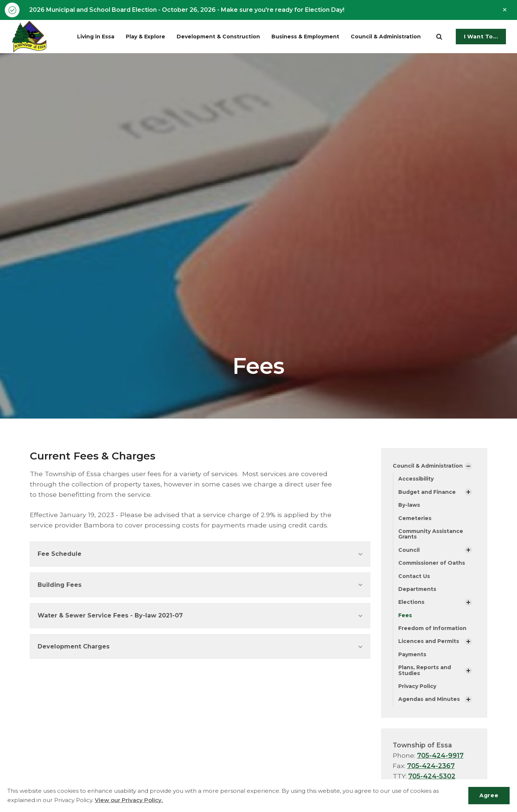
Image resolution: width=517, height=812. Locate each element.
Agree (489, 795)
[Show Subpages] (468, 466)
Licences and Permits (429, 641)
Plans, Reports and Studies (425, 670)
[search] (439, 37)
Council (409, 550)
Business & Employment (307, 37)
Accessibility (416, 479)
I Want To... (481, 37)
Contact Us (414, 576)
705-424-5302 (432, 776)
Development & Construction (219, 37)
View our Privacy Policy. (129, 800)
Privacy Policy (417, 686)
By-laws (409, 505)
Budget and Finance (427, 492)
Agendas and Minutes (429, 699)
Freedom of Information (432, 628)
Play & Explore (147, 37)
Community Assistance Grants (431, 534)
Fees (405, 615)
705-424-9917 (440, 755)
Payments (412, 654)
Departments (417, 589)
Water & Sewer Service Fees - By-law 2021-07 (200, 615)
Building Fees (200, 585)
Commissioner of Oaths (432, 563)
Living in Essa (98, 37)
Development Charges (200, 646)
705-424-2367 (431, 766)
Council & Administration (387, 37)
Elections (411, 602)
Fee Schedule (200, 554)
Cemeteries (415, 518)
